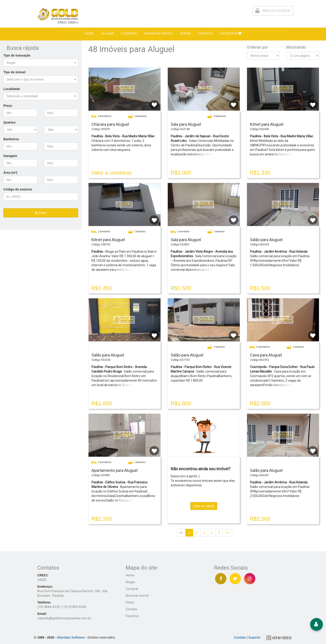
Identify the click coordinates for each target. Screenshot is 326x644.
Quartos (10, 122)
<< (181, 533)
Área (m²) (10, 173)
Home (130, 575)
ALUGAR (108, 33)
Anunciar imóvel (137, 596)
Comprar (132, 589)
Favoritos (132, 616)
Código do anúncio (18, 189)
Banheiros (11, 139)
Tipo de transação (17, 55)
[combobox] (41, 63)
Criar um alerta (204, 506)
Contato (131, 609)
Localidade (12, 89)
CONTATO (205, 33)
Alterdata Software (71, 637)
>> (227, 533)
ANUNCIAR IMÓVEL (158, 33)
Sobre (130, 602)
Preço (8, 106)
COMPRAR (129, 33)
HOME (89, 33)
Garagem (10, 156)
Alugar (130, 582)
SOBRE (186, 33)
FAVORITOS (231, 33)
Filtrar (41, 213)
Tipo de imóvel (14, 72)
